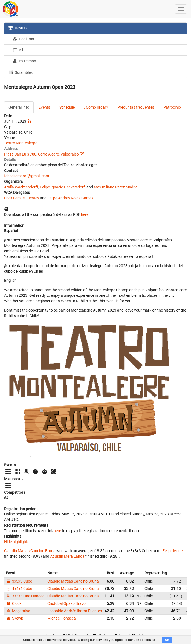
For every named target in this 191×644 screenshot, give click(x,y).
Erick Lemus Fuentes (22, 198)
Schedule (67, 107)
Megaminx (18, 611)
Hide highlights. (17, 542)
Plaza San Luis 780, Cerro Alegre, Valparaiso (41, 154)
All (18, 50)
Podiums (23, 39)
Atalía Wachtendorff (21, 187)
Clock (14, 603)
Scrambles (21, 72)
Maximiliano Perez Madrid (116, 187)
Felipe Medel (173, 551)
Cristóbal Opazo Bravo (66, 603)
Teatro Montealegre (21, 143)
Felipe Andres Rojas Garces (70, 198)
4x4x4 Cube (19, 589)
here (85, 214)
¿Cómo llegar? (96, 107)
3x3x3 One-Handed (25, 596)
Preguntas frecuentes (136, 107)
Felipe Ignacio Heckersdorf (62, 187)
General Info (19, 107)
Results (18, 28)
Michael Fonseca (62, 618)
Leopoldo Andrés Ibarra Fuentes (75, 611)
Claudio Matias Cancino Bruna (30, 551)
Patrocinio (172, 107)
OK (167, 640)
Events (44, 107)
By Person (24, 61)
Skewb (15, 618)
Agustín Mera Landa (67, 556)
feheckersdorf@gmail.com (27, 176)
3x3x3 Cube (19, 581)
